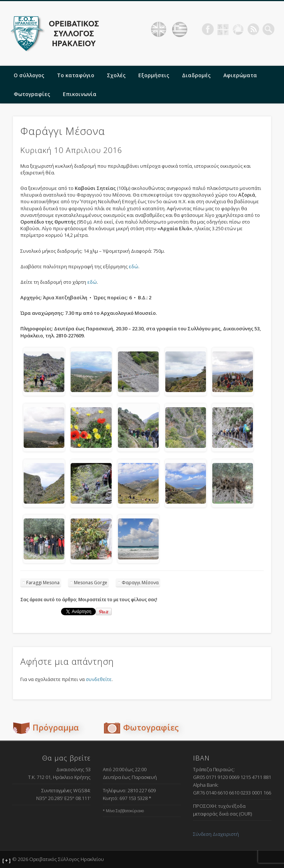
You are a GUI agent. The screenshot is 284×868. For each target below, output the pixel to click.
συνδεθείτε (99, 679)
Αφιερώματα (240, 75)
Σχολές (116, 75)
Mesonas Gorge (91, 583)
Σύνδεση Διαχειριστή (216, 834)
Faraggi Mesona (43, 583)
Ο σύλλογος (29, 75)
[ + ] (7, 861)
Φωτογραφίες (32, 94)
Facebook (208, 29)
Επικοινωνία (80, 94)
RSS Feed (253, 29)
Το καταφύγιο (76, 75)
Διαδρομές (196, 75)
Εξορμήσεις (154, 75)
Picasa (238, 29)
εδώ (133, 266)
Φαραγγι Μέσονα (140, 583)
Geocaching (223, 29)
